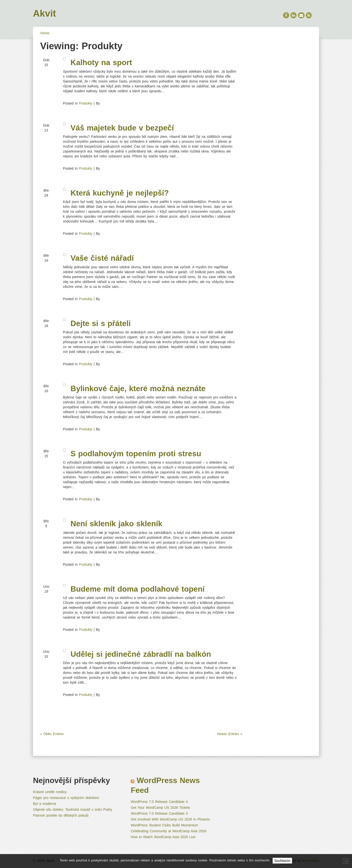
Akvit (44, 13)
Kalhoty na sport (101, 62)
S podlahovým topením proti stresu (136, 454)
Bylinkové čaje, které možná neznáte (138, 388)
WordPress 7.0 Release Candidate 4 (159, 802)
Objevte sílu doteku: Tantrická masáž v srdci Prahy (73, 809)
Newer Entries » (230, 734)
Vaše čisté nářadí (102, 258)
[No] (346, 861)
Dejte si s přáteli (101, 323)
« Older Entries (52, 734)
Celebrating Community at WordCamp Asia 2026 (169, 831)
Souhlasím (282, 861)
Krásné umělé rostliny (50, 792)
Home (45, 33)
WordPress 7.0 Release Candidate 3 (159, 813)
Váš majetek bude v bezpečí (122, 128)
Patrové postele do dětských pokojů (61, 815)
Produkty (86, 103)
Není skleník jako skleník (117, 524)
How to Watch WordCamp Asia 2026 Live (163, 837)
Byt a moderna (44, 804)
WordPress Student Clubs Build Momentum (165, 825)
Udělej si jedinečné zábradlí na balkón (141, 654)
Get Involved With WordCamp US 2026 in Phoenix (170, 819)
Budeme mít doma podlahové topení (138, 589)
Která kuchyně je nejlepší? (120, 193)
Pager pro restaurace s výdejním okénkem (66, 798)
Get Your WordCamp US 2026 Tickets (160, 808)
